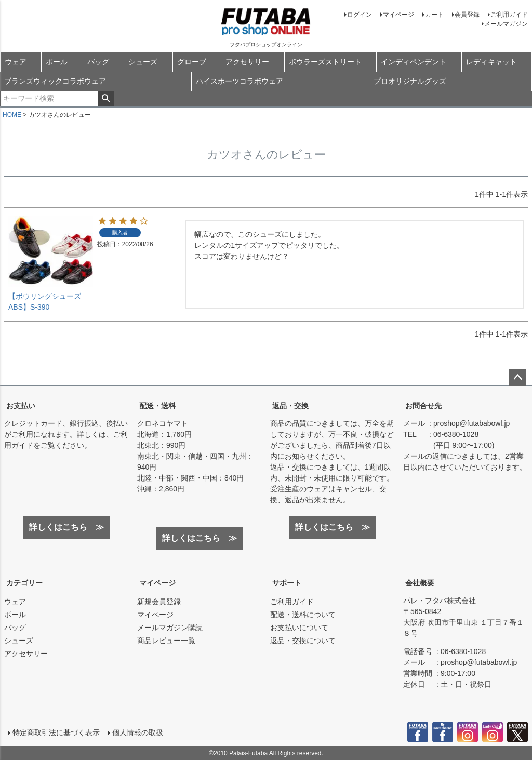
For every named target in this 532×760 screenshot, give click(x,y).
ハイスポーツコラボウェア (240, 81)
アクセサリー (247, 62)
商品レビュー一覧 (166, 641)
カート (434, 15)
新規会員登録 (159, 602)
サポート (287, 583)
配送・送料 (157, 406)
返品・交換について (303, 641)
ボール (57, 62)
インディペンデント (414, 62)
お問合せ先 (423, 406)
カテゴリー (24, 583)
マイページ (398, 15)
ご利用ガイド (509, 15)
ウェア (16, 62)
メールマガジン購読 (170, 628)
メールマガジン (506, 24)
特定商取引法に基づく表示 (56, 732)
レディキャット (491, 62)
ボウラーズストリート (325, 62)
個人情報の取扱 (138, 732)
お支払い (21, 406)
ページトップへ (517, 378)
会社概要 (420, 583)
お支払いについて (299, 628)
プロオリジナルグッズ (410, 81)
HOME (12, 115)
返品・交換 (290, 406)
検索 (106, 99)
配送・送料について (303, 615)
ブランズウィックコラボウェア (55, 81)
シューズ (143, 62)
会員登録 (467, 15)
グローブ (192, 62)
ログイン (360, 15)
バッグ (98, 62)
